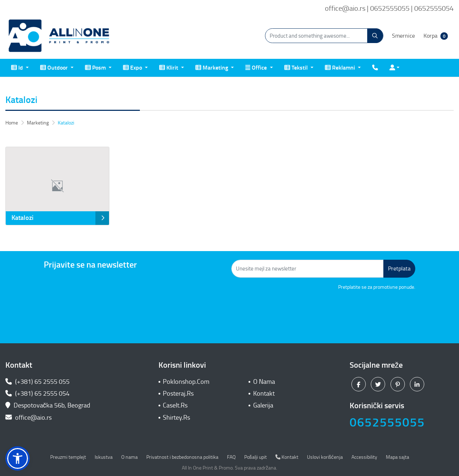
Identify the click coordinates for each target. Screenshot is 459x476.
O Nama (264, 382)
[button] (18, 458)
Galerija (263, 405)
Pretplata (399, 268)
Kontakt (264, 393)
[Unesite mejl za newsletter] (307, 269)
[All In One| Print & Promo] (59, 36)
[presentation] (361, 311)
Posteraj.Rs (178, 393)
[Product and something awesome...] (324, 36)
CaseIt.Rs (175, 405)
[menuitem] (20, 68)
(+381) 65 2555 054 (37, 393)
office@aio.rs (29, 418)
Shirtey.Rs (176, 418)
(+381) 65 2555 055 (37, 382)
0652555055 (387, 422)
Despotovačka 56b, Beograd (49, 405)
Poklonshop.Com (186, 382)
